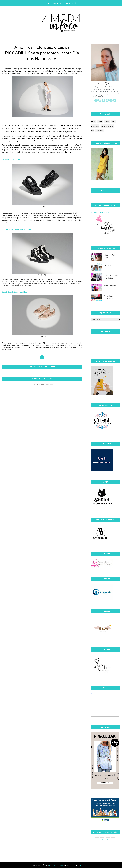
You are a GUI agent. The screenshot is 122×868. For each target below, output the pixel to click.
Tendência (100, 131)
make (114, 122)
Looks (107, 122)
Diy (92, 131)
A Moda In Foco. (57, 865)
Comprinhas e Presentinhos (108, 297)
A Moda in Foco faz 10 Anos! (100, 212)
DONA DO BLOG (58, 3)
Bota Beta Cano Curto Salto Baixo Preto (16, 230)
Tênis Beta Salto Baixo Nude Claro (14, 292)
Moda (93, 122)
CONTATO (69, 3)
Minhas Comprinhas (110, 286)
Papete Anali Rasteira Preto (12, 160)
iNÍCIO (48, 3)
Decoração (95, 126)
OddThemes (84, 865)
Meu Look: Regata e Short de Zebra (111, 277)
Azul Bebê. (107, 265)
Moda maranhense (107, 126)
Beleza (100, 122)
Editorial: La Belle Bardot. (110, 256)
